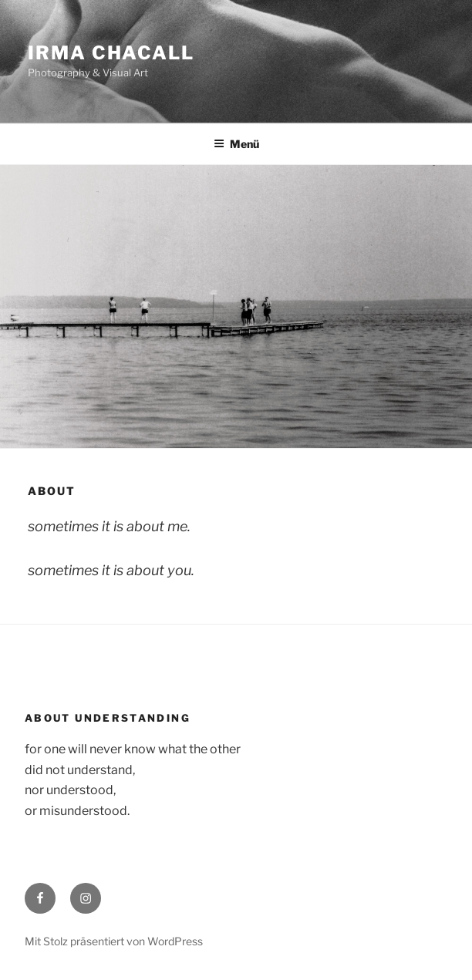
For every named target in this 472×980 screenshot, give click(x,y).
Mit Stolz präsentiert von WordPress (114, 941)
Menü (236, 144)
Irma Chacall (111, 53)
